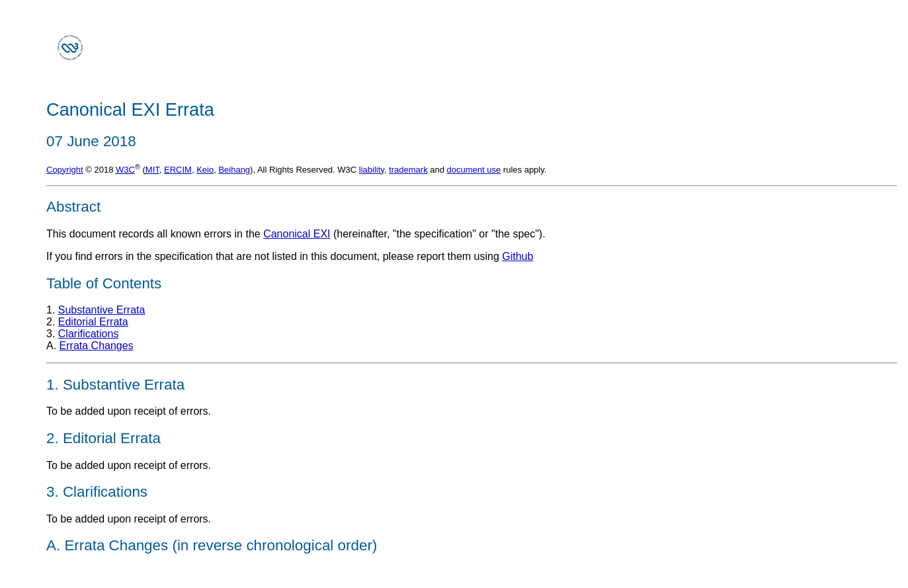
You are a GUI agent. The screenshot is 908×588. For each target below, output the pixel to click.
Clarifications (89, 334)
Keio (205, 170)
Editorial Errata (93, 322)
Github (517, 256)
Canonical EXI (297, 234)
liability (372, 170)
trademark (408, 170)
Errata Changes (97, 346)
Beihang (234, 170)
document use (474, 170)
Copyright (65, 170)
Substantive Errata (102, 310)
